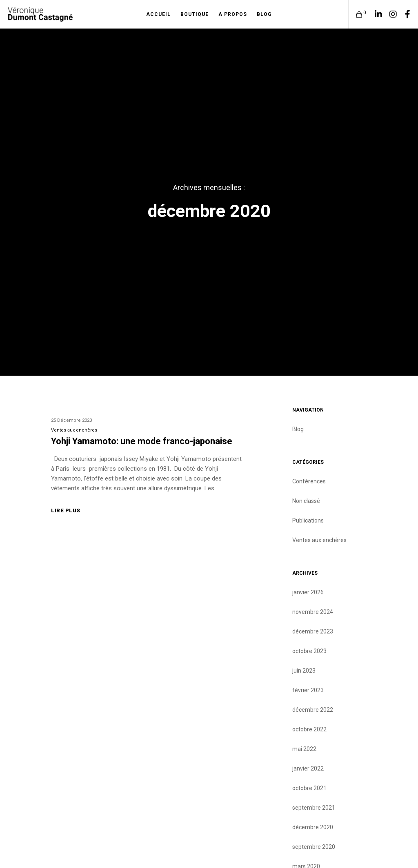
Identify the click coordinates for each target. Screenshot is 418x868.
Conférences (309, 481)
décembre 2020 (313, 827)
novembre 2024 (313, 612)
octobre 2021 (309, 788)
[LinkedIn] (376, 14)
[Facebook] (405, 14)
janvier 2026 (308, 592)
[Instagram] (390, 14)
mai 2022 (304, 749)
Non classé (306, 501)
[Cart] (356, 14)
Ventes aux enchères (74, 430)
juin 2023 (304, 671)
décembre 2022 (313, 710)
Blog (298, 429)
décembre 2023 (313, 631)
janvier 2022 (308, 768)
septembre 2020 (314, 847)
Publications (308, 520)
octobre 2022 (309, 729)
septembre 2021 (314, 808)
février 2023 (308, 690)
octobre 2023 (309, 651)
